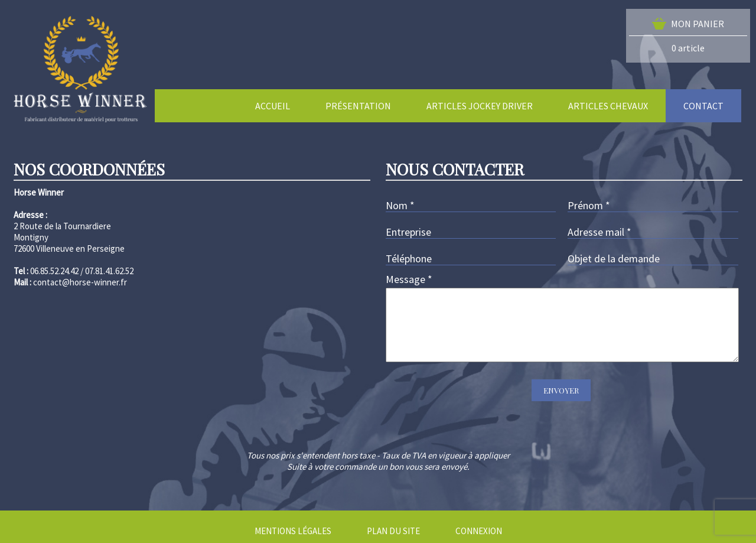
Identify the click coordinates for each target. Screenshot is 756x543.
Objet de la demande (614, 259)
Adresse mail (599, 232)
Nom (400, 205)
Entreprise (408, 232)
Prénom (589, 205)
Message (409, 279)
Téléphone (409, 259)
